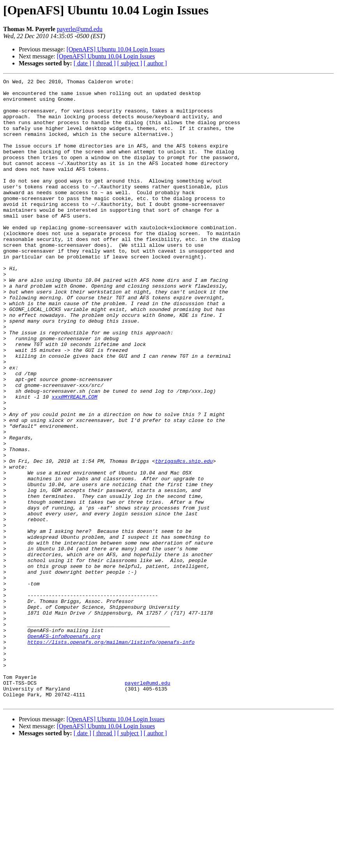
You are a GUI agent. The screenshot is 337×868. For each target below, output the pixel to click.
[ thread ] (104, 63)
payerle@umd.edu (80, 29)
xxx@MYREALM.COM (75, 461)
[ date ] (82, 63)
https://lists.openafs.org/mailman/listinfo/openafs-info (111, 755)
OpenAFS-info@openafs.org (64, 748)
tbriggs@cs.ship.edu (184, 538)
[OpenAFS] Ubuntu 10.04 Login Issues (116, 49)
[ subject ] (130, 63)
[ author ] (155, 63)
